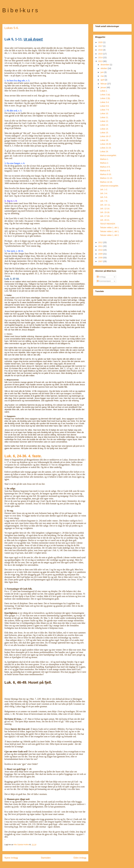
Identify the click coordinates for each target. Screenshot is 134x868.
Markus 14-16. (106, 182)
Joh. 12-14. (105, 209)
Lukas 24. (104, 151)
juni (102, 72)
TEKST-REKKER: (108, 224)
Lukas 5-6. (105, 106)
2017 (101, 46)
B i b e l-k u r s (20, 10)
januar (104, 87)
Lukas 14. (104, 129)
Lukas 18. (104, 140)
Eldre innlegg (80, 858)
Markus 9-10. (106, 174)
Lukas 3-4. (105, 102)
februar (104, 84)
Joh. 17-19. (105, 216)
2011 (101, 246)
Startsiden (46, 858)
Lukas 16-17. (106, 136)
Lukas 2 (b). (105, 98)
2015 (101, 54)
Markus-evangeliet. (108, 155)
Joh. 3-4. (104, 193)
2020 (101, 42)
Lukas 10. (104, 113)
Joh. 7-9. (104, 201)
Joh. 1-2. (104, 190)
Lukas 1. (104, 91)
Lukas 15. (104, 133)
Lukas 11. (104, 117)
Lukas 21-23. (106, 148)
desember (105, 65)
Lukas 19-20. (106, 144)
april (103, 80)
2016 (101, 50)
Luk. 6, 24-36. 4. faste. (23, 456)
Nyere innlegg (11, 858)
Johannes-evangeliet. (109, 186)
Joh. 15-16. (105, 212)
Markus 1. (104, 159)
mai (102, 76)
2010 (101, 250)
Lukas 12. (104, 121)
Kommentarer (104, 281)
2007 (101, 261)
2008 (101, 258)
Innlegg (101, 277)
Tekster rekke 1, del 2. (110, 235)
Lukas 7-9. (105, 110)
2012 (101, 242)
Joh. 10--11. (105, 205)
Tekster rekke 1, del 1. (110, 228)
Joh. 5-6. (104, 197)
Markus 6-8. (105, 171)
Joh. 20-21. (105, 220)
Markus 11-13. (106, 178)
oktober (104, 68)
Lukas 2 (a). (105, 95)
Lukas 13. (104, 125)
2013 (101, 61)
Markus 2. (104, 163)
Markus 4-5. (105, 167)
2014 (101, 58)
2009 (101, 254)
